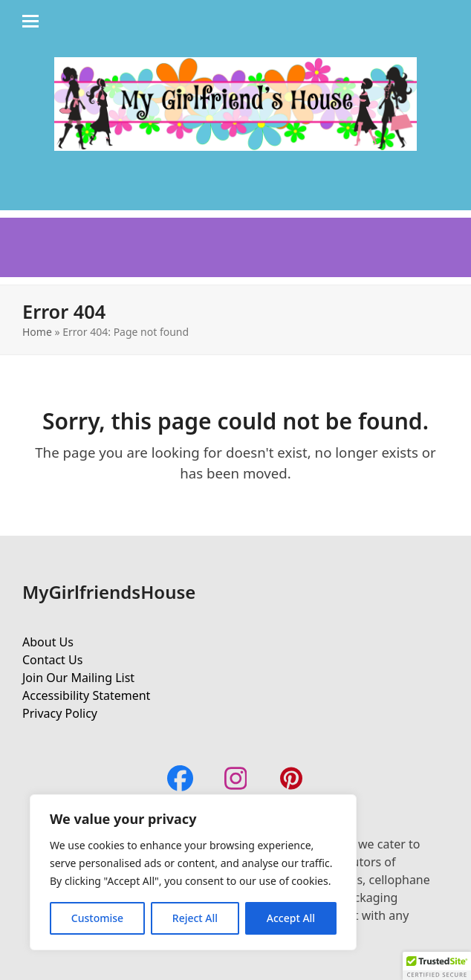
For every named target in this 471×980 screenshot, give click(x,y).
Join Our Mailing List (78, 678)
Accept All (291, 918)
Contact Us (52, 660)
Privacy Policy (60, 713)
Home (37, 332)
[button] (437, 966)
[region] (193, 872)
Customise (97, 918)
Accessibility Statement (86, 695)
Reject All (195, 918)
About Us (48, 642)
